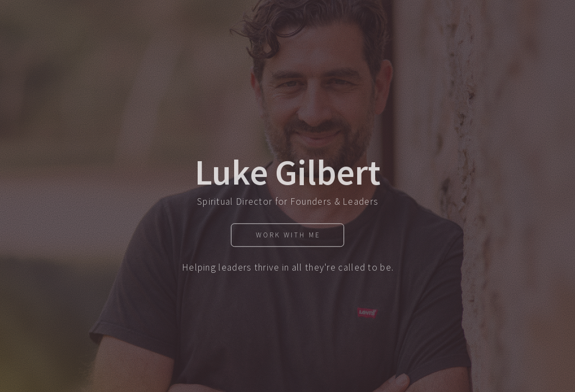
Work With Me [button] (288, 237)
